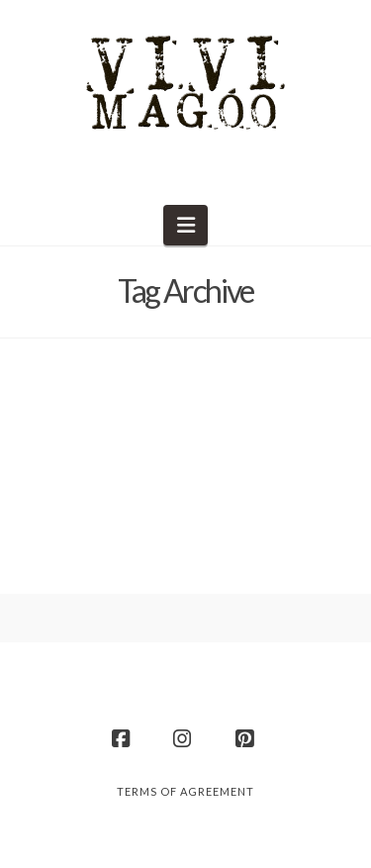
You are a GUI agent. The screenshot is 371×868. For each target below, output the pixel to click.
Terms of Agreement (185, 791)
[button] (185, 225)
